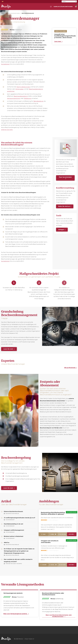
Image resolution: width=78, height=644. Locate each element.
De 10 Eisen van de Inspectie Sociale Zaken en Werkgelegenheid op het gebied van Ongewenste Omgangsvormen (19, 551)
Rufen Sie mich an (64, 206)
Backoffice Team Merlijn (12, 514)
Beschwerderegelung (21, 96)
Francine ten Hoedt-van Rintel (14, 564)
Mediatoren (28, 98)
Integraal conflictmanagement (14, 530)
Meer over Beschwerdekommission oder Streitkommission (59, 616)
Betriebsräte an (39, 101)
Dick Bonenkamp (10, 520)
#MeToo (7, 543)
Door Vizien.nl (30, 639)
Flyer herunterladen (65, 177)
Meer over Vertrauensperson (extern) (15, 614)
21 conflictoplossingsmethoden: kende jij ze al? (19, 518)
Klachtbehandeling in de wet (13, 524)
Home (3, 13)
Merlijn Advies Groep (23, 87)
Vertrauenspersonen (14, 98)
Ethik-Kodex (19, 89)
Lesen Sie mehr (8, 349)
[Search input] (68, 1)
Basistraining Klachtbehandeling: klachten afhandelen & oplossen (53, 513)
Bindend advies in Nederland (14, 536)
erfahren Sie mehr (7, 130)
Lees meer (58, 41)
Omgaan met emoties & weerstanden (50, 542)
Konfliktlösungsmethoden (63, 7)
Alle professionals (70, 368)
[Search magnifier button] (76, 1)
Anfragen (61, 230)
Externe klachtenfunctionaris (13, 512)
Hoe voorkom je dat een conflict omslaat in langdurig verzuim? (18, 560)
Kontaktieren (5, 64)
